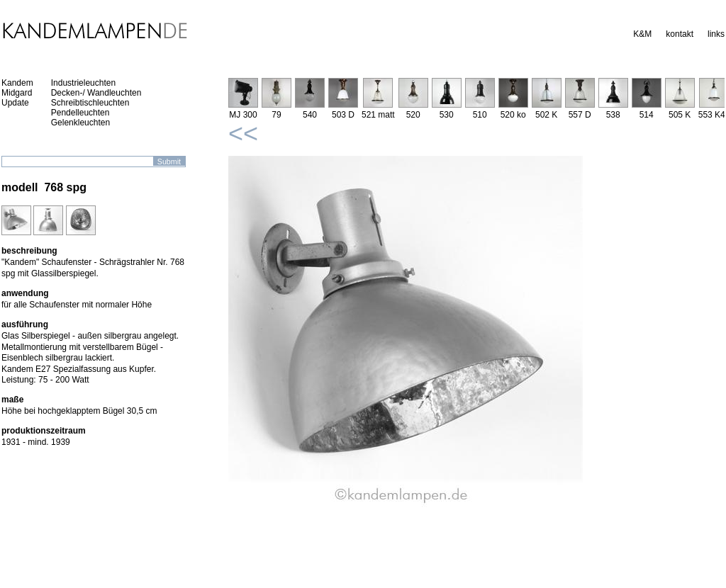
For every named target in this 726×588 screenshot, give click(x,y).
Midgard (17, 93)
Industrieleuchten (83, 83)
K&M (642, 34)
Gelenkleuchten (80, 123)
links (716, 34)
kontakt (680, 34)
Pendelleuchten (80, 113)
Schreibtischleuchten (90, 103)
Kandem (17, 83)
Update (15, 103)
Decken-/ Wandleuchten (96, 93)
